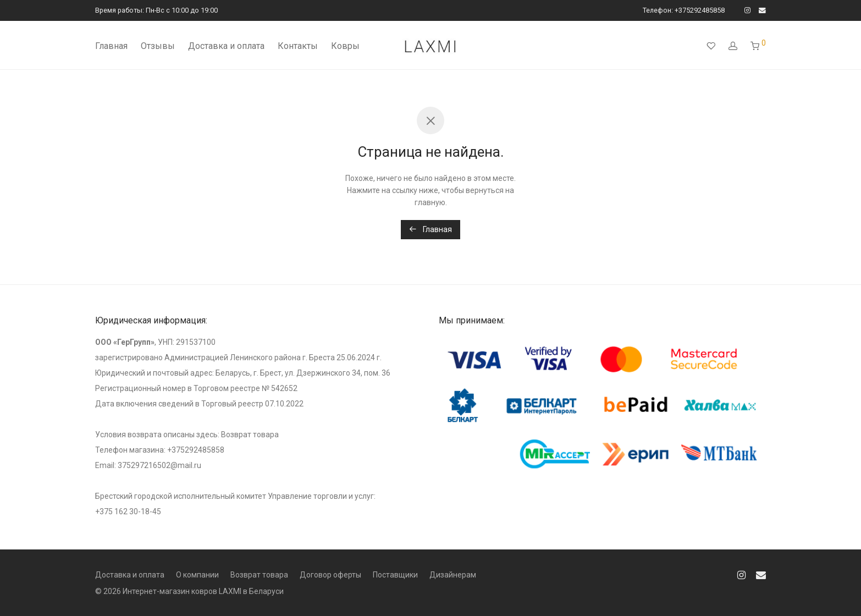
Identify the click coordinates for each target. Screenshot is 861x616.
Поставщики (395, 575)
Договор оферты (330, 575)
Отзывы (158, 46)
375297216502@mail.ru (159, 465)
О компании (197, 575)
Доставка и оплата (226, 46)
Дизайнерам (453, 575)
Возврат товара (250, 435)
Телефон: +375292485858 (684, 11)
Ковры (345, 46)
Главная (111, 46)
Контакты (298, 46)
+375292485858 (196, 450)
